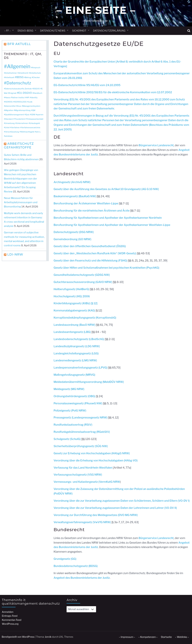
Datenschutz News (53, 31)
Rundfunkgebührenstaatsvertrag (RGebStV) (82, 432)
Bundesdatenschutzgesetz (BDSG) (76, 566)
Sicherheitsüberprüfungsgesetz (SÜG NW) (81, 446)
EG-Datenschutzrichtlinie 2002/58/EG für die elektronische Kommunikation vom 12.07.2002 (113, 92)
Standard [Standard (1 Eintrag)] (9, 119)
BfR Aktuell (19, 44)
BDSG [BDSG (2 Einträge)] (20, 77)
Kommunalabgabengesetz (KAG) (75, 310)
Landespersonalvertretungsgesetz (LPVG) (81, 368)
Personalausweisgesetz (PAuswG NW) (78, 403)
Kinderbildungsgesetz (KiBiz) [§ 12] (76, 303)
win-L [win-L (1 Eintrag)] (38, 132)
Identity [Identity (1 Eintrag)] (34, 98)
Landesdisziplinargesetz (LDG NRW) (77, 346)
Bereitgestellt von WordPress (18, 637)
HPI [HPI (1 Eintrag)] (28, 98)
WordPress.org (10, 624)
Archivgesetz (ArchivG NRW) (72, 182)
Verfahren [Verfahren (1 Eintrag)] (16, 128)
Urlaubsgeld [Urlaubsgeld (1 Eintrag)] (35, 123)
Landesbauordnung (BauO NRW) (74, 325)
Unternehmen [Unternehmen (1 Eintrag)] (22, 123)
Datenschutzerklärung (109, 31)
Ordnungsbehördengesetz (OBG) (75, 396)
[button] (189, 31)
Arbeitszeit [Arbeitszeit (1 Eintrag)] (10, 77)
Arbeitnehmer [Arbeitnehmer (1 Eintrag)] (11, 73)
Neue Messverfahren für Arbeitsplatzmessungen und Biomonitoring (21, 202)
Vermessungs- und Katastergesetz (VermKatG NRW (87, 482)
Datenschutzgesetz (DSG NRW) (74, 232)
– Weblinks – (182, 637)
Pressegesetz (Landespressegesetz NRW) (81, 418)
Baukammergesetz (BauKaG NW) (75, 196)
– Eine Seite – (96, 10)
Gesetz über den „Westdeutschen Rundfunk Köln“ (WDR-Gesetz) (95, 253)
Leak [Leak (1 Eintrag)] (30, 102)
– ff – (8, 31)
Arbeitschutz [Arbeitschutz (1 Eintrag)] (35, 73)
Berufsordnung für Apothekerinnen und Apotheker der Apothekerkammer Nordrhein (108, 218)
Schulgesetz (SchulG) (67, 439)
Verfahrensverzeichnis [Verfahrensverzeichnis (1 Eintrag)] (31, 128)
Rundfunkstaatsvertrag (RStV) (73, 425)
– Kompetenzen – (148, 637)
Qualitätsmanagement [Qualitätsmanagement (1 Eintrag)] (14, 115)
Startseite (166, 637)
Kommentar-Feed (12, 620)
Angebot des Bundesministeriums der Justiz (82, 578)
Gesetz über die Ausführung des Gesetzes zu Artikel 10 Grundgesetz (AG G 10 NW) (106, 189)
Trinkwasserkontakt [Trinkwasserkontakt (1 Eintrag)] (35, 119)
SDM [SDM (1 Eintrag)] (33, 115)
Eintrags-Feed (10, 616)
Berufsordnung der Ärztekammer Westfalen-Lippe (86, 203)
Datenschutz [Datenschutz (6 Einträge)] (19, 83)
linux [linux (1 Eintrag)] (19, 106)
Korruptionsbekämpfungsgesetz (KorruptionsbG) (85, 318)
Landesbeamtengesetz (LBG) (72, 332)
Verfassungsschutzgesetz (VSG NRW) (78, 475)
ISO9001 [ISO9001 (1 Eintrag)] (9, 102)
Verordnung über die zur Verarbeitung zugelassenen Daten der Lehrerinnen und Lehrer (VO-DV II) (115, 508)
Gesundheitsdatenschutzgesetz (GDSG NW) (82, 275)
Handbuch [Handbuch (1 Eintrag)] (38, 93)
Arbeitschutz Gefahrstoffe (19, 146)
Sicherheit (79, 31)
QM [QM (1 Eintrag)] (34, 110)
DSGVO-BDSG (25, 31)
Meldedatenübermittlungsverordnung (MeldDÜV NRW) (89, 382)
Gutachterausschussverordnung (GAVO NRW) (83, 282)
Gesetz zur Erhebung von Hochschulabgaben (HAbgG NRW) (92, 453)
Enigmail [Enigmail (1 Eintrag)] (13, 93)
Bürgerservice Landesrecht (156, 145)
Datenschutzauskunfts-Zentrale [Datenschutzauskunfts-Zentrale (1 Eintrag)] (18, 89)
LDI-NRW (15, 254)
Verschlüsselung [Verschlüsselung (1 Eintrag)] (12, 132)
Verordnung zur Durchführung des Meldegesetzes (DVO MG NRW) (96, 515)
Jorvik (48, 637)
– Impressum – (127, 637)
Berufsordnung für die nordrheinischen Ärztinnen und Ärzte (92, 211)
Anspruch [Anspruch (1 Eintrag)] (36, 68)
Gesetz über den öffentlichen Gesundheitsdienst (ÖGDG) (90, 246)
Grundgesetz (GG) (65, 559)
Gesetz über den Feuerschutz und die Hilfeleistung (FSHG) (90, 261)
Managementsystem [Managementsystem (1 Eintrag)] (32, 106)
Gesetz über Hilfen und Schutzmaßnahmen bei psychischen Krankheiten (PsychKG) (106, 268)
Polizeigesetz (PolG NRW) (70, 411)
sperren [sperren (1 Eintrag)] (40, 115)
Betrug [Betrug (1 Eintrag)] (28, 77)
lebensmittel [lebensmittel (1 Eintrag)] (10, 106)
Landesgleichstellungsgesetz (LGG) (76, 353)
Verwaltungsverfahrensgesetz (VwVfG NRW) (82, 522)
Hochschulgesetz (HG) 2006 (72, 296)
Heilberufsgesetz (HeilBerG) (71, 289)
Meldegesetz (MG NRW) (69, 389)
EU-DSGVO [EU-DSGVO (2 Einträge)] (25, 93)
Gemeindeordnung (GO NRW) (72, 239)
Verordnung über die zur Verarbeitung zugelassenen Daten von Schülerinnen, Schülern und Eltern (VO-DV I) (122, 501)
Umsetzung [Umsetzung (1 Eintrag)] (10, 123)
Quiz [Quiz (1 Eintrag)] (27, 115)
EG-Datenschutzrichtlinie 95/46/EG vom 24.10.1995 (87, 85)
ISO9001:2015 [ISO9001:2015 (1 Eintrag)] (20, 102)
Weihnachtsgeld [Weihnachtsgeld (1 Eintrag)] (27, 132)
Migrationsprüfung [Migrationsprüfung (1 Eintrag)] (23, 110)
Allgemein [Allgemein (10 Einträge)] (19, 66)
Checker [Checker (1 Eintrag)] (36, 77)
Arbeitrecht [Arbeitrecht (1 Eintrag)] (23, 73)
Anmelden (8, 612)
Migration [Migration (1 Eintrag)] (9, 110)
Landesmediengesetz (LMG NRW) (75, 360)
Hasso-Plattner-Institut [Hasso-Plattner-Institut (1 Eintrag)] (15, 98)
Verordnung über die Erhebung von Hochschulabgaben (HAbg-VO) (96, 460)
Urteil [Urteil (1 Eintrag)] (7, 128)
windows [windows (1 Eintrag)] (9, 136)
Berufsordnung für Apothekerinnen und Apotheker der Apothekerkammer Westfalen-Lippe (112, 225)
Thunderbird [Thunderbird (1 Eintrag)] (20, 119)
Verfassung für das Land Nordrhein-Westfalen (83, 468)
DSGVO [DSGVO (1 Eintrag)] (37, 89)
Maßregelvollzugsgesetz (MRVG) (74, 375)
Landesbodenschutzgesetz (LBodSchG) (79, 339)
